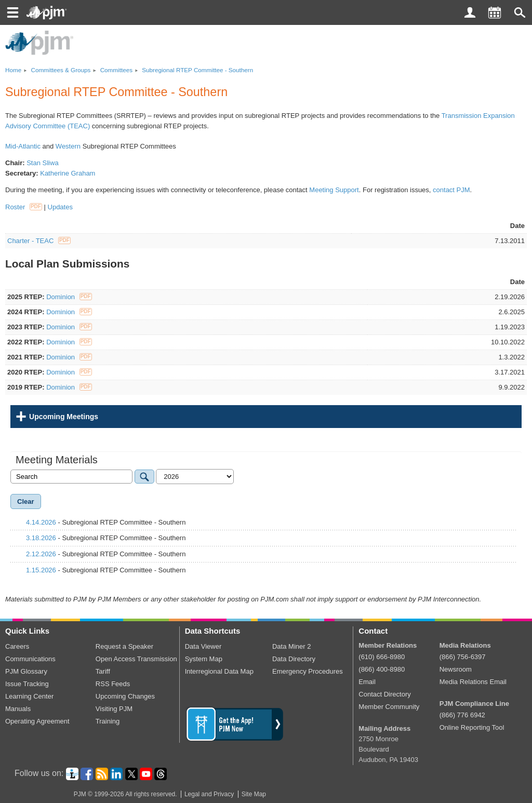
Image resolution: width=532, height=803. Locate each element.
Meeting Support (334, 190)
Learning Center (29, 696)
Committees (116, 70)
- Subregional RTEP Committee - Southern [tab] (101, 522)
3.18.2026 (41, 538)
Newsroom (456, 669)
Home (13, 70)
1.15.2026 (41, 570)
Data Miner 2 (291, 646)
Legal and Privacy (209, 794)
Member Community (389, 707)
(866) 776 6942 (462, 715)
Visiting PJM (114, 709)
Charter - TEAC (39, 241)
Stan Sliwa (42, 163)
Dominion (69, 297)
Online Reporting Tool (472, 727)
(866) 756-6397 (463, 657)
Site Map (254, 794)
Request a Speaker (124, 646)
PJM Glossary (26, 671)
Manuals (18, 709)
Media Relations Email (473, 682)
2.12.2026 (41, 554)
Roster (24, 207)
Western (68, 146)
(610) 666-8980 (382, 657)
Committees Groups (61, 70)
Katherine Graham (68, 173)
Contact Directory (384, 694)
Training (108, 721)
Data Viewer (203, 646)
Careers (17, 646)
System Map (204, 659)
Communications (30, 659)
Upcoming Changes (125, 696)
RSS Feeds (113, 684)
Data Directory (294, 659)
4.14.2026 (41, 522)
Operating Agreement (37, 721)
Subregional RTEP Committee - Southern (197, 70)
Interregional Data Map (219, 671)
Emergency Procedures (308, 671)
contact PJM (451, 190)
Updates (60, 207)
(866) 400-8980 (382, 669)
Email (367, 682)
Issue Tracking (27, 684)
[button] (520, 12)
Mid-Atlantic (23, 146)
